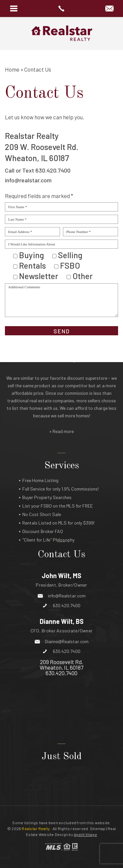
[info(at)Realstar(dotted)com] (109, 9)
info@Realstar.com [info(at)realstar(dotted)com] (67, 551)
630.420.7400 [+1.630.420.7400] (67, 561)
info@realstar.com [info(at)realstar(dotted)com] (28, 180)
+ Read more (61, 403)
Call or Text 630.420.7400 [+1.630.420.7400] (38, 170)
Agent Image (85, 834)
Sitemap (98, 828)
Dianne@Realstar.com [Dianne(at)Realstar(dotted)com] (67, 597)
